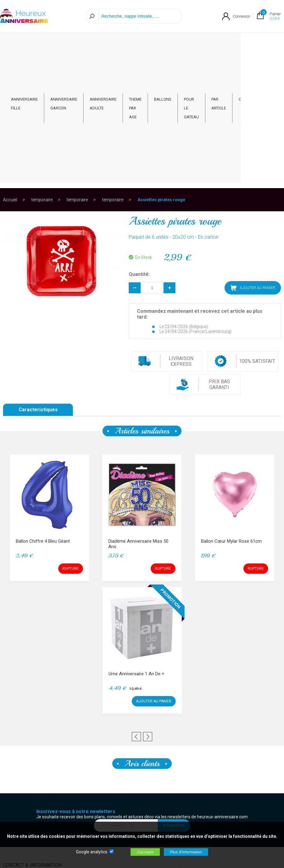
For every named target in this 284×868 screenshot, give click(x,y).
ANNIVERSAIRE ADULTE (106, 43)
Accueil (10, 65)
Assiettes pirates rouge (161, 65)
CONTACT (264, 39)
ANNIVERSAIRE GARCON (64, 43)
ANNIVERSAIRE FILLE (24, 43)
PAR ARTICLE (235, 43)
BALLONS (174, 39)
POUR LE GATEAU (203, 43)
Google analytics (92, 852)
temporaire (42, 65)
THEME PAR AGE (141, 43)
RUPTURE (71, 434)
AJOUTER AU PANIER (253, 153)
